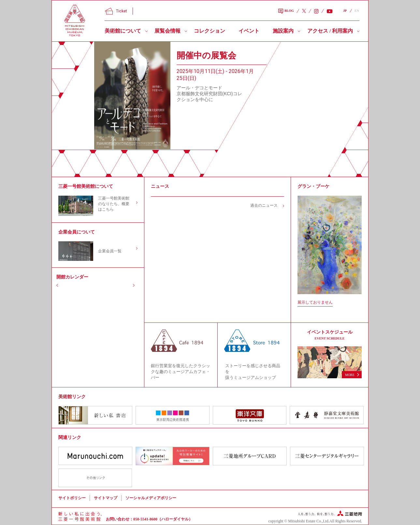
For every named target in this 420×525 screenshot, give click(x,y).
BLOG (286, 11)
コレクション (210, 31)
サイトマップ (106, 498)
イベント (249, 31)
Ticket (116, 11)
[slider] (132, 96)
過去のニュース (264, 205)
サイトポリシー (72, 498)
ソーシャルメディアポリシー (151, 498)
